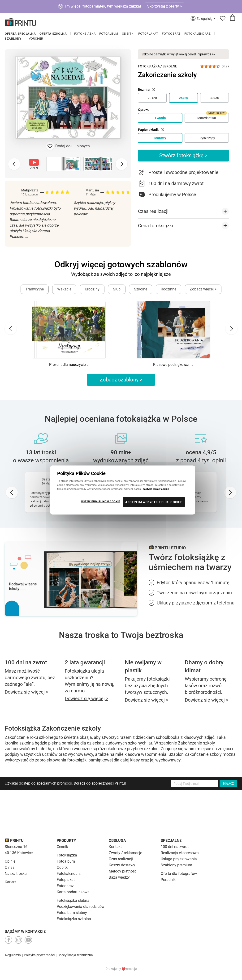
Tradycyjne (35, 289)
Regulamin (13, 955)
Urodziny (92, 289)
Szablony (13, 39)
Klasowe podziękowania (173, 365)
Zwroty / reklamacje (125, 853)
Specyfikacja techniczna (75, 955)
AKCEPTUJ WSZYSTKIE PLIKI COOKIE (154, 502)
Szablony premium (176, 865)
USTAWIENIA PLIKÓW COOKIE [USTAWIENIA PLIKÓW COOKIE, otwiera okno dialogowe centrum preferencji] (101, 501)
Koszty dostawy (122, 865)
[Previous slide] (14, 164)
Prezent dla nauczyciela (69, 365)
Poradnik (168, 880)
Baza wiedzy (119, 877)
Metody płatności (123, 871)
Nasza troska (16, 874)
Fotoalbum (109, 34)
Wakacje (64, 289)
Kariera (11, 882)
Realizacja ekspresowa (180, 853)
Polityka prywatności (39, 955)
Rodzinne (169, 289)
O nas (10, 867)
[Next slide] (121, 164)
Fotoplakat (148, 34)
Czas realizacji (121, 859)
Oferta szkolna (53, 34)
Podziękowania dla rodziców (81, 907)
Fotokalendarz (198, 34)
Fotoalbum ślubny (72, 913)
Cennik (62, 847)
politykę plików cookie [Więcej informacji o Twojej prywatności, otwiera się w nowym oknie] (156, 489)
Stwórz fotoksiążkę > (183, 155)
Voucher (36, 39)
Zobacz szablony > (121, 380)
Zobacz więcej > (203, 289)
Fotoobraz (171, 34)
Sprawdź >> (207, 54)
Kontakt (115, 847)
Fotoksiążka (85, 34)
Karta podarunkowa (73, 892)
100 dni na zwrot (175, 847)
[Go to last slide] (11, 329)
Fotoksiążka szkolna (74, 919)
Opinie (10, 861)
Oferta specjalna (20, 34)
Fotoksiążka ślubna (73, 900)
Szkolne (170, 66)
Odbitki (128, 34)
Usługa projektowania (179, 859)
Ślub (117, 289)
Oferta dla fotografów (179, 874)
